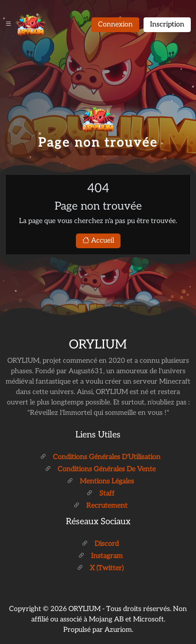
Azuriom (118, 630)
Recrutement (100, 506)
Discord (100, 544)
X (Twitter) (100, 568)
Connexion (115, 25)
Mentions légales (100, 481)
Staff (100, 494)
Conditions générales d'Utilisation (100, 457)
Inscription (167, 25)
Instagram (100, 556)
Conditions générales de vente (100, 469)
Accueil (98, 241)
